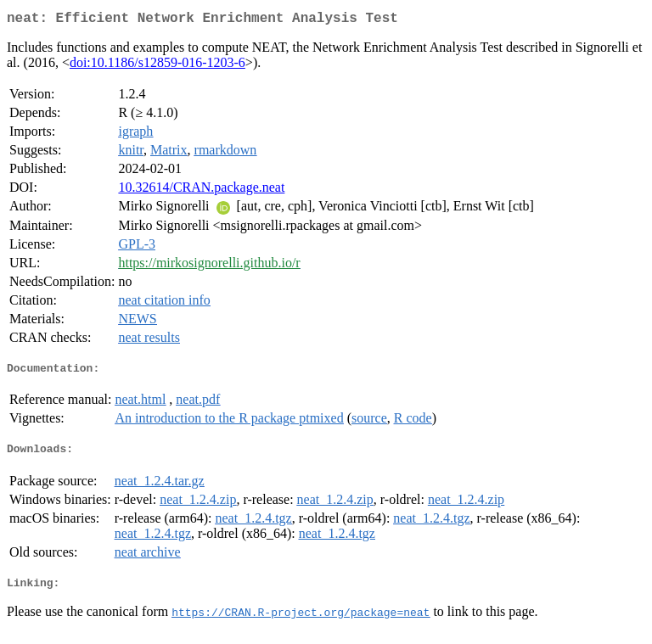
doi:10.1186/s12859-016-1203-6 (157, 66)
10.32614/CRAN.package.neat (201, 190)
